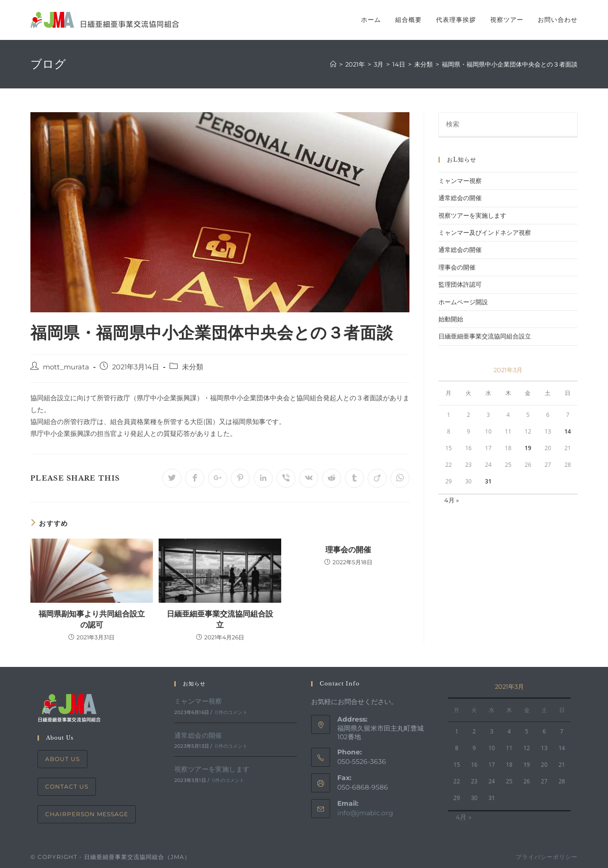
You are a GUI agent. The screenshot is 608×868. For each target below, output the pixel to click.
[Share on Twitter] (172, 478)
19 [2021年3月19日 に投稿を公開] (528, 448)
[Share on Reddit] (332, 478)
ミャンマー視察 (460, 181)
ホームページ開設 (463, 302)
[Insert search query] (508, 125)
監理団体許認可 (460, 284)
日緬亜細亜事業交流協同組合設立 (220, 619)
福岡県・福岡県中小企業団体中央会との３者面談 (510, 64)
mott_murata (66, 367)
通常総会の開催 (460, 198)
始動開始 (451, 319)
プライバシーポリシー (547, 857)
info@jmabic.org (365, 813)
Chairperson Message (87, 814)
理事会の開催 (348, 550)
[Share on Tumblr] (354, 478)
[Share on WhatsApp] (400, 478)
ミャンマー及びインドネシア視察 (485, 232)
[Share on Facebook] (195, 478)
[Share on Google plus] (218, 478)
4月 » (451, 500)
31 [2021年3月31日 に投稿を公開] (488, 481)
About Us (62, 759)
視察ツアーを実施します (472, 215)
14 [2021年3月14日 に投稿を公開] (568, 431)
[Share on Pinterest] (240, 478)
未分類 (193, 367)
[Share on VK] (309, 478)
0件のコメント (231, 712)
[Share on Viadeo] (377, 478)
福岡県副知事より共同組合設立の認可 (92, 619)
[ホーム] (333, 64)
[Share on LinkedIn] (263, 478)
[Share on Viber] (286, 478)
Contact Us (67, 786)
